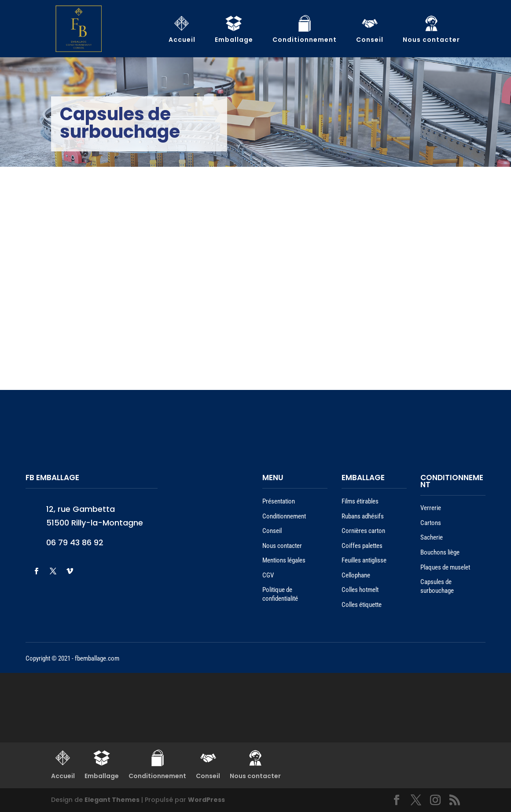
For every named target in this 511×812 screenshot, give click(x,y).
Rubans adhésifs (363, 516)
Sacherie (432, 537)
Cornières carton (363, 531)
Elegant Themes (112, 800)
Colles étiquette (362, 605)
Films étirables (360, 501)
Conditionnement (284, 516)
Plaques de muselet (445, 567)
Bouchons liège (440, 552)
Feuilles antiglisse (364, 560)
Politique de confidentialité (280, 594)
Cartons (431, 523)
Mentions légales (284, 560)
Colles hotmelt (360, 590)
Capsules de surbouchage (437, 586)
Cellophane (356, 575)
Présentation (279, 501)
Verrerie (431, 508)
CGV (268, 575)
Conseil (272, 531)
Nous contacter (282, 546)
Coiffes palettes (362, 546)
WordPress (206, 800)
